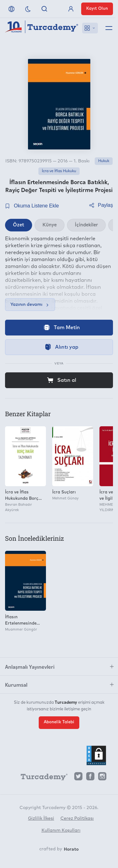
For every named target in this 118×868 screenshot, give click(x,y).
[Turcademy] (41, 778)
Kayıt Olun (97, 9)
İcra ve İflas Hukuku (59, 171)
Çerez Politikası (77, 818)
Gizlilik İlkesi (41, 818)
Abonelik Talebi (59, 722)
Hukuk (104, 161)
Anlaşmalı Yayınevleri (30, 667)
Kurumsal (16, 684)
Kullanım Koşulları (61, 830)
